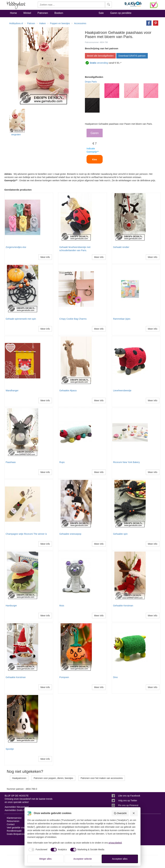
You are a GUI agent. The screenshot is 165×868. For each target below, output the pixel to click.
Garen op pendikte (121, 13)
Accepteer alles (120, 859)
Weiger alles (45, 859)
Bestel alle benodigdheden (100, 56)
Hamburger (11, 606)
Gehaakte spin (120, 534)
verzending (99, 63)
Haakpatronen (19, 778)
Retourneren (13, 821)
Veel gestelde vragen (17, 828)
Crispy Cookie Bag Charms (73, 319)
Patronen (43, 13)
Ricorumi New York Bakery (126, 462)
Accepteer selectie (83, 859)
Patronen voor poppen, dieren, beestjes (53, 778)
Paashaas (11, 462)
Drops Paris (91, 82)
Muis (62, 606)
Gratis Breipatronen (17, 834)
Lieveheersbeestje (122, 391)
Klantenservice (14, 818)
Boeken (59, 13)
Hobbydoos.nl (16, 23)
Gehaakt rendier (121, 247)
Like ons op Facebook (129, 796)
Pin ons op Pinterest (128, 805)
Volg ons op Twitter (128, 800)
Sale (101, 13)
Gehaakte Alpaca (68, 391)
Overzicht (120, 813)
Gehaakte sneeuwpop (70, 534)
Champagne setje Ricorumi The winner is (26, 534)
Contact (11, 824)
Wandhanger (12, 391)
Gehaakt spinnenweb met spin (21, 319)
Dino (115, 677)
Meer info (45, 257)
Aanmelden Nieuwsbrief (17, 807)
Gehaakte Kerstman (123, 606)
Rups (62, 462)
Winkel (27, 13)
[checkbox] (37, 850)
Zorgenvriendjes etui (16, 247)
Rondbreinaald (14, 831)
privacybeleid (115, 843)
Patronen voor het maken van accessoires (102, 778)
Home (13, 13)
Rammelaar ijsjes (122, 319)
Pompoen (64, 677)
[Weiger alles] (134, 813)
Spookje (10, 749)
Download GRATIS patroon (132, 56)
